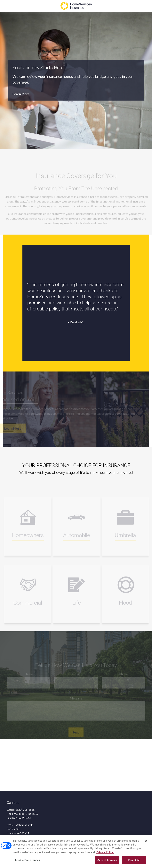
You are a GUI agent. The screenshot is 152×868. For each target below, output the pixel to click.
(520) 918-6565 (25, 810)
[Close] (146, 841)
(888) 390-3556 (28, 814)
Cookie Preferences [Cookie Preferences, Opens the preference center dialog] (28, 860)
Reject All (134, 860)
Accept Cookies (107, 860)
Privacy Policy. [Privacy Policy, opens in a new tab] (105, 852)
